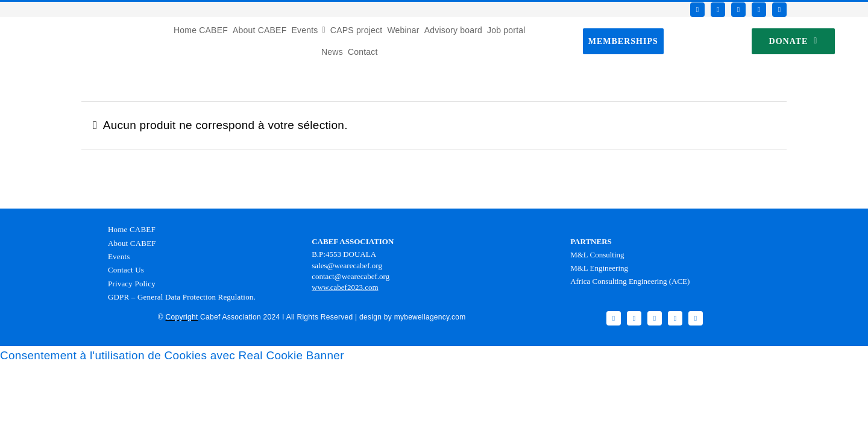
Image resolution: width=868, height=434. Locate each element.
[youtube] (759, 10)
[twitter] (718, 10)
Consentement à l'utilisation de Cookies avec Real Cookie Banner (172, 355)
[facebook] (697, 10)
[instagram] (738, 10)
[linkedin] (779, 10)
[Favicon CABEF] (25, 23)
